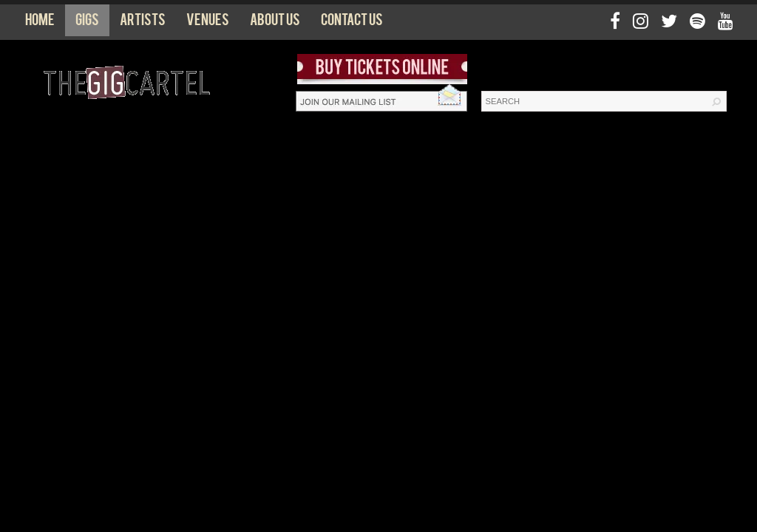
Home (40, 23)
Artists (143, 23)
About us (275, 23)
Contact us (352, 23)
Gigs (87, 23)
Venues (208, 23)
